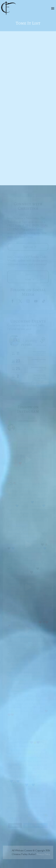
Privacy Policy (43, 854)
